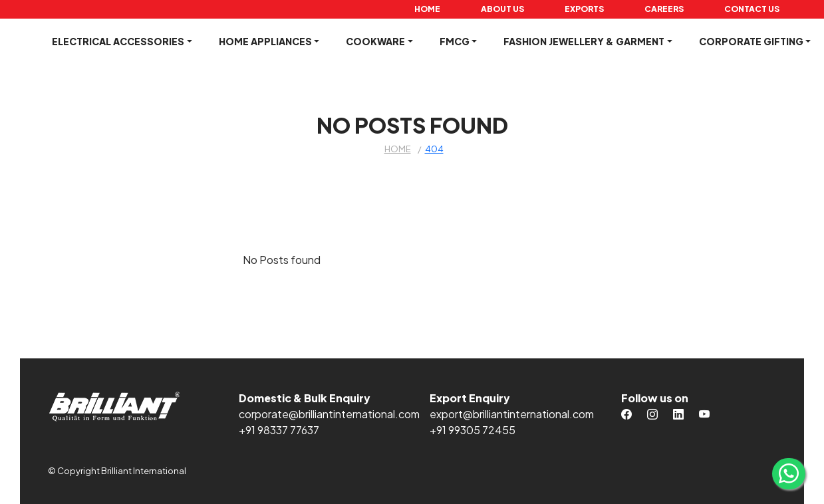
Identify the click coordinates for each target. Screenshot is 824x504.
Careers (664, 9)
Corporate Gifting (751, 41)
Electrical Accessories (118, 41)
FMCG (455, 41)
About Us (502, 9)
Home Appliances (265, 41)
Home (427, 9)
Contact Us (752, 9)
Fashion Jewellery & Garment (584, 41)
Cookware (375, 41)
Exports (584, 9)
